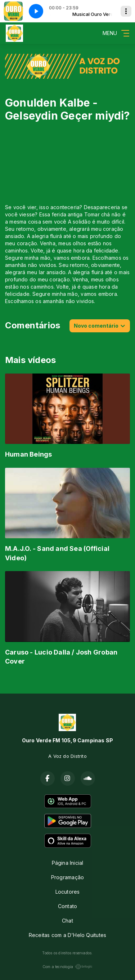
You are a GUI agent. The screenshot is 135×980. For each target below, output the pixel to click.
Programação (67, 877)
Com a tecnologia (67, 967)
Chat (67, 921)
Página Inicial (68, 863)
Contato (67, 906)
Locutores (68, 892)
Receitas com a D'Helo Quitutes (67, 935)
